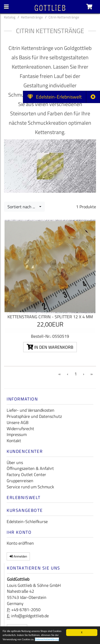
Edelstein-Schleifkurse (27, 521)
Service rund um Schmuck (30, 487)
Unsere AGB (18, 422)
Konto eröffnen (20, 543)
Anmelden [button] (18, 556)
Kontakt (14, 441)
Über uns (15, 462)
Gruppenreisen (20, 481)
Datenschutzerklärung (47, 640)
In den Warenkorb (50, 347)
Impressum (17, 434)
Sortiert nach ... (23, 207)
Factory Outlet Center (26, 474)
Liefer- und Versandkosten (31, 410)
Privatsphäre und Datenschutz (34, 416)
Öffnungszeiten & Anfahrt (30, 468)
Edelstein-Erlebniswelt (55, 97)
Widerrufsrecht (20, 429)
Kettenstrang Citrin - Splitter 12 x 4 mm (50, 317)
